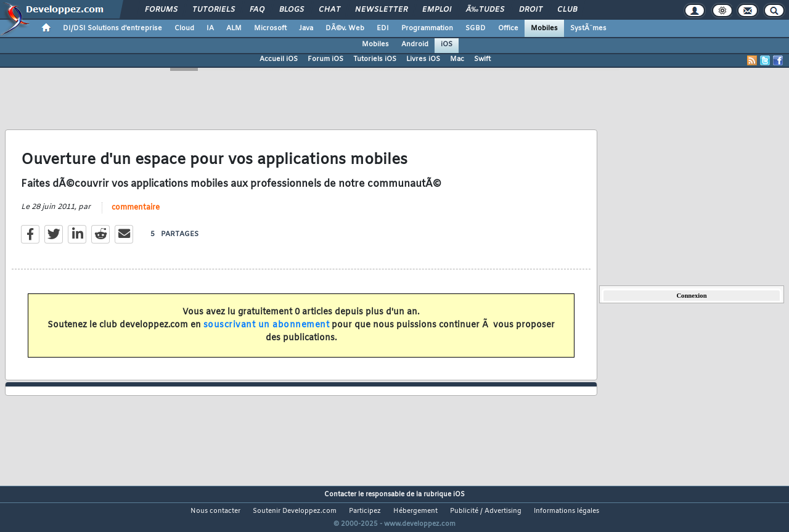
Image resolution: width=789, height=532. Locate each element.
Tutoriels (214, 10)
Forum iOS (325, 59)
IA (210, 28)
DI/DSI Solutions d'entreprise (112, 28)
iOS (447, 44)
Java (306, 28)
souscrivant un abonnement (267, 333)
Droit (531, 10)
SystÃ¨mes (588, 28)
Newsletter (381, 10)
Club (567, 10)
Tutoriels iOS (375, 59)
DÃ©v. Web (345, 28)
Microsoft (270, 28)
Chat (329, 10)
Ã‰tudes (485, 10)
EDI (383, 28)
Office (508, 28)
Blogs (292, 10)
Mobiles (544, 28)
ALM (234, 28)
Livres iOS (423, 59)
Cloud (184, 28)
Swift (482, 59)
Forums (161, 10)
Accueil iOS (279, 59)
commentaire (136, 215)
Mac (457, 59)
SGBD (476, 28)
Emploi (437, 10)
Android (415, 44)
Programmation (427, 28)
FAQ (257, 10)
